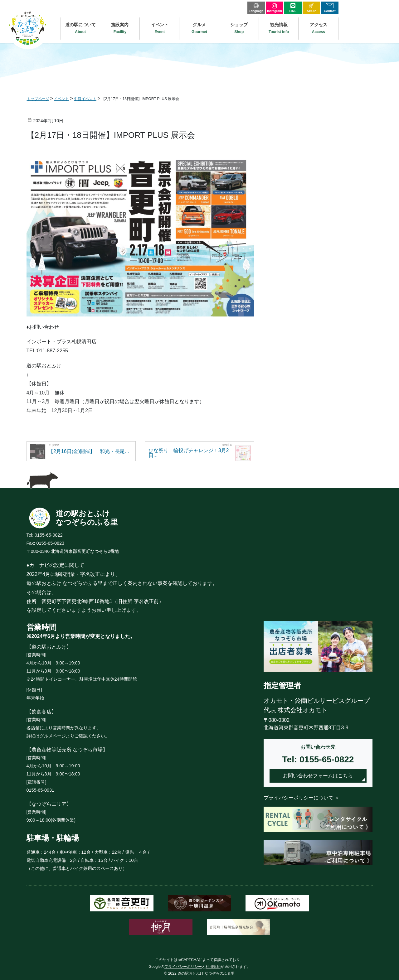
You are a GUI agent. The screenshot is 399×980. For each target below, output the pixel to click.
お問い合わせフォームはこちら (318, 776)
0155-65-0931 (41, 790)
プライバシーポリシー (183, 967)
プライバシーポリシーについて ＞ (302, 798)
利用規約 (213, 967)
